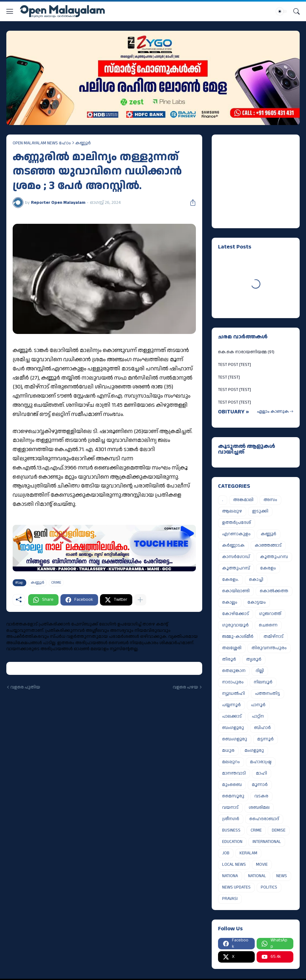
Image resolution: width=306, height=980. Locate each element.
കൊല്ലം (230, 602)
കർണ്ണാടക (233, 545)
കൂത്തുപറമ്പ (274, 557)
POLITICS (269, 887)
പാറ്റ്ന (258, 716)
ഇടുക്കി (260, 511)
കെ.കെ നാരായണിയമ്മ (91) (246, 352)
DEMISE (279, 830)
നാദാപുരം (233, 682)
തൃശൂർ (254, 659)
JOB (226, 853)
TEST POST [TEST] (234, 365)
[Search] (297, 11)
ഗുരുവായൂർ (235, 625)
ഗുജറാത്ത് (270, 614)
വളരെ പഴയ (185, 687)
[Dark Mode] (282, 11)
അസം (270, 500)
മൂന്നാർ (260, 785)
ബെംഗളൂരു (235, 739)
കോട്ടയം (257, 602)
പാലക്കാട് (232, 716)
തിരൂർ (229, 659)
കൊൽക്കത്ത (274, 591)
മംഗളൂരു (254, 751)
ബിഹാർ (262, 728)
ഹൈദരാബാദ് (264, 819)
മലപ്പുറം (231, 762)
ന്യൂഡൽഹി (234, 694)
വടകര (261, 796)
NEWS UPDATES (236, 887)
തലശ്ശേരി (232, 648)
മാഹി (262, 773)
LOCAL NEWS (234, 864)
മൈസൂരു (233, 796)
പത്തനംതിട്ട (268, 694)
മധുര (228, 751)
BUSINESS (231, 830)
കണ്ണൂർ (83, 143)
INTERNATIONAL (267, 842)
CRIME (56, 583)
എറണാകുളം (236, 534)
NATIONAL (257, 876)
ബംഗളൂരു (233, 728)
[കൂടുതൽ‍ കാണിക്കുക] (140, 600)
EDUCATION (232, 842)
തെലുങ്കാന (234, 671)
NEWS (282, 876)
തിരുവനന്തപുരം (269, 648)
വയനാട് (230, 807)
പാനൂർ (258, 705)
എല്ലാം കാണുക (273, 411)
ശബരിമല (259, 807)
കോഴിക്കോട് (236, 614)
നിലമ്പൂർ (263, 682)
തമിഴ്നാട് (274, 637)
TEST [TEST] (229, 377)
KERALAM (248, 853)
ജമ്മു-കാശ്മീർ (238, 637)
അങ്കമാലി (243, 500)
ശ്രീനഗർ (231, 819)
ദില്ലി (260, 671)
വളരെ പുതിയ (25, 687)
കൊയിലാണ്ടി (236, 591)
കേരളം (268, 568)
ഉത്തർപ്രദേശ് (237, 523)
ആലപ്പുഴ (232, 511)
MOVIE (262, 864)
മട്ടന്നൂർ (265, 739)
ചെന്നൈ (268, 625)
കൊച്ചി (256, 580)
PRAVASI (230, 899)
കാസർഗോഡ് (236, 557)
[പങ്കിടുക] (190, 203)
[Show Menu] (10, 11)
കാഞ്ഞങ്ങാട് (268, 545)
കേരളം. (231, 580)
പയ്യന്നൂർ (231, 705)
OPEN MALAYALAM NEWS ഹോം (42, 143)
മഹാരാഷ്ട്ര (261, 762)
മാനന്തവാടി (234, 773)
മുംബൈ (232, 785)
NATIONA (230, 876)
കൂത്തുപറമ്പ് (236, 568)
